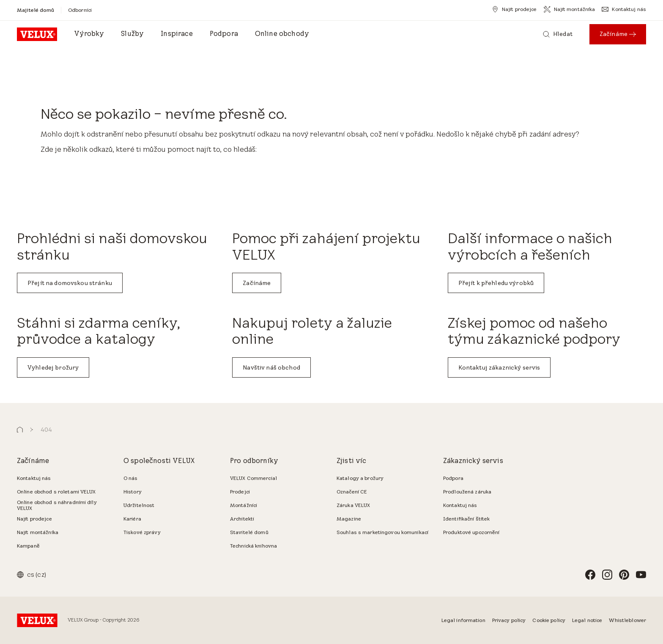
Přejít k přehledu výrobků (496, 283)
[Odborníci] (80, 10)
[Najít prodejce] (514, 9)
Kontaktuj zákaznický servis (499, 367)
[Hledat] (558, 34)
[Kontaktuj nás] (624, 9)
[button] (20, 430)
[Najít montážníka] (570, 9)
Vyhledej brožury (53, 367)
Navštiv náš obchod (271, 367)
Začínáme (257, 283)
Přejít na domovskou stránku (70, 283)
